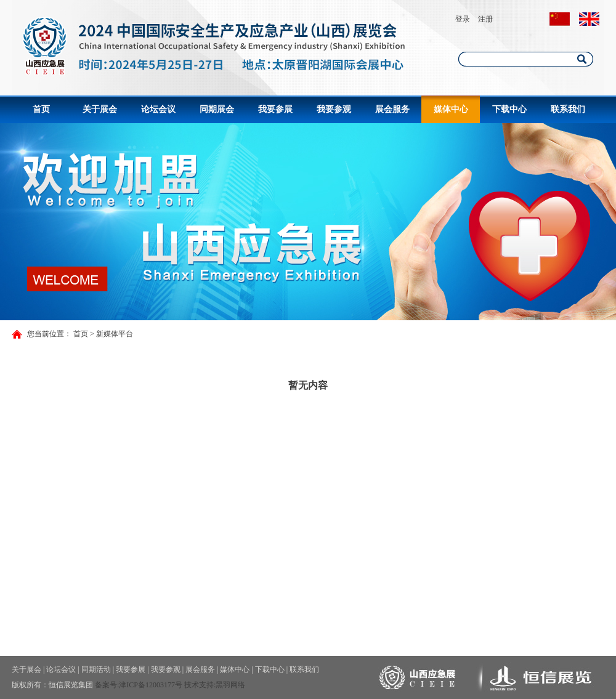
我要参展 (275, 109)
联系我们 (568, 109)
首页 (41, 109)
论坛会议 (158, 109)
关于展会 (100, 109)
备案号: (107, 685)
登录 (463, 19)
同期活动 (96, 669)
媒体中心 (451, 109)
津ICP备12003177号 (151, 685)
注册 (485, 19)
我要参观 (334, 109)
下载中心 (509, 109)
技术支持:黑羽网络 (215, 685)
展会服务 (392, 109)
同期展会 (217, 109)
